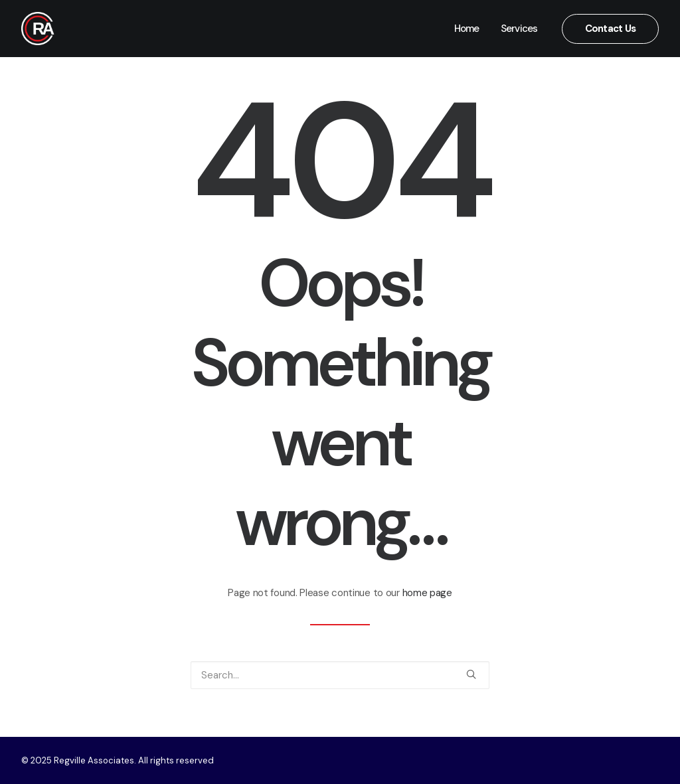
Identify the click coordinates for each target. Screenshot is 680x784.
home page (427, 593)
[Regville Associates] (38, 29)
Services (519, 29)
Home (467, 29)
